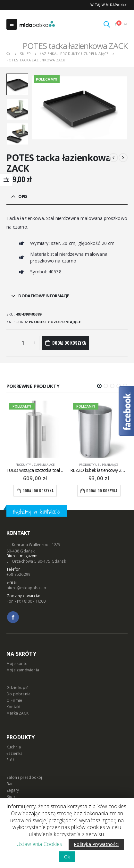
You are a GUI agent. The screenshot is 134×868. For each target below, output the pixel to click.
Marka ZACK (17, 713)
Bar (10, 784)
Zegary (13, 790)
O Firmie (14, 700)
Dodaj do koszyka (69, 343)
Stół (10, 760)
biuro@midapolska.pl (27, 588)
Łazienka (15, 753)
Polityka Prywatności (96, 844)
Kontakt (13, 707)
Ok (67, 857)
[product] (35, 429)
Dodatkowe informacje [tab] (44, 296)
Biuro (12, 796)
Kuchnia (14, 747)
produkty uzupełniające (55, 322)
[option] (17, 84)
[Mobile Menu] (12, 24)
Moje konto (17, 663)
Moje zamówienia (23, 670)
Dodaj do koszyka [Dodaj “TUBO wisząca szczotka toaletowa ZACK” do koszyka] (38, 491)
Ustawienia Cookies (40, 844)
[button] (99, 386)
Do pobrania (18, 694)
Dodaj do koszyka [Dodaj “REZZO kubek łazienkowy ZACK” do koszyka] (102, 491)
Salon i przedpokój (24, 777)
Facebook (13, 617)
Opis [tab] (23, 196)
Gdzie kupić (17, 687)
